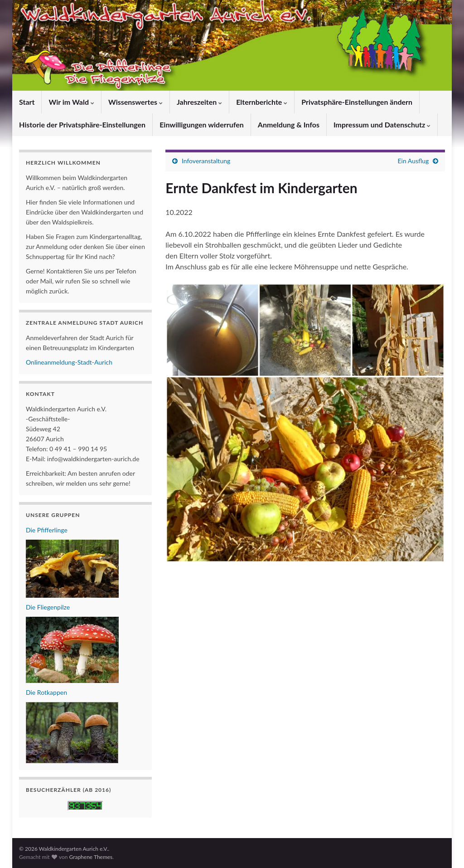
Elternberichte (262, 102)
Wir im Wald (71, 102)
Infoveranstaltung (206, 161)
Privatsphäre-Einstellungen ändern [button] (357, 102)
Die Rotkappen (46, 692)
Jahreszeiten (199, 102)
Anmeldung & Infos (289, 124)
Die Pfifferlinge (47, 530)
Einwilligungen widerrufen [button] (202, 124)
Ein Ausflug (413, 161)
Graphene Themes (91, 857)
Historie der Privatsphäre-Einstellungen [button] (82, 124)
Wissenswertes (135, 102)
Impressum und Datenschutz (382, 124)
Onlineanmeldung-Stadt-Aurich (69, 362)
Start (27, 102)
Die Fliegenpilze (48, 607)
